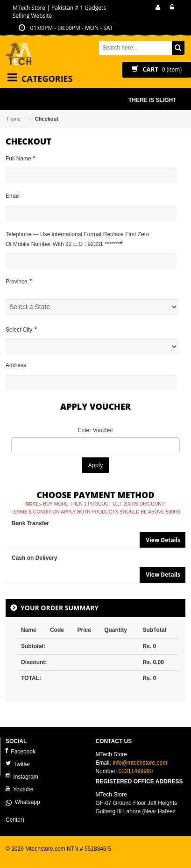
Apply (95, 465)
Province (19, 281)
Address (16, 365)
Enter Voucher (95, 430)
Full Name (21, 158)
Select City (21, 329)
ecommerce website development (47, 857)
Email (13, 196)
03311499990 (136, 771)
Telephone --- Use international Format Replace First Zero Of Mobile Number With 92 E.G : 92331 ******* (77, 239)
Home (14, 119)
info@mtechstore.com (140, 763)
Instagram (22, 777)
